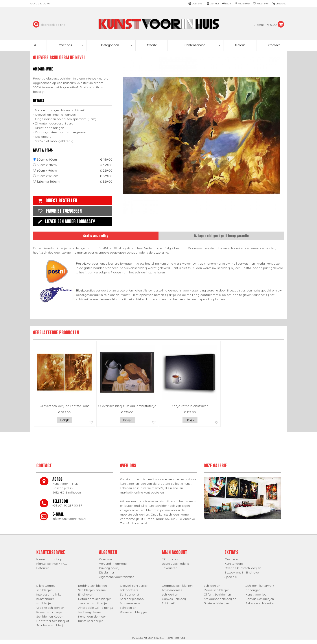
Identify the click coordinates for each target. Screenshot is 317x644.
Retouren (43, 568)
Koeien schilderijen (50, 612)
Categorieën (117, 45)
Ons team (232, 559)
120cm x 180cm (73, 182)
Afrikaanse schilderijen (220, 599)
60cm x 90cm (73, 171)
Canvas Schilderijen (260, 599)
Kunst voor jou (256, 594)
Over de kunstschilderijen (243, 568)
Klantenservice (202, 45)
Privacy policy (109, 568)
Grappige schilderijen (177, 586)
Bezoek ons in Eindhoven (242, 572)
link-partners (129, 590)
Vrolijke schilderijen (50, 608)
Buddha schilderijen (92, 586)
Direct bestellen (57, 200)
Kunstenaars (234, 564)
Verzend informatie (113, 564)
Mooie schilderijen (217, 590)
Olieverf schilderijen (134, 586)
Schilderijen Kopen (50, 616)
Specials (231, 577)
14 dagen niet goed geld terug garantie (221, 236)
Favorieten (170, 568)
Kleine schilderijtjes (134, 612)
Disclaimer (107, 572)
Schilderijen (212, 586)
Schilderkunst (130, 594)
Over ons (71, 45)
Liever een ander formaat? (66, 221)
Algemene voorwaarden (117, 577)
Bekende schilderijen (260, 603)
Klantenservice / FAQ (52, 564)
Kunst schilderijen (91, 621)
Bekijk (65, 420)
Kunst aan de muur (92, 616)
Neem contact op (49, 559)
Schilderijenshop (132, 599)
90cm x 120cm (73, 176)
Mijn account (171, 559)
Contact (274, 45)
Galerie (240, 45)
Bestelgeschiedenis (176, 564)
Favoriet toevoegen (59, 211)
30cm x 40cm (73, 160)
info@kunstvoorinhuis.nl (69, 519)
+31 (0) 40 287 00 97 (67, 505)
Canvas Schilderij (174, 599)
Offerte (151, 45)
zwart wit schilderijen (93, 603)
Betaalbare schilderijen (95, 599)
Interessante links (49, 594)
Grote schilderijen (216, 603)
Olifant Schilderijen (217, 594)
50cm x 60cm (73, 165)
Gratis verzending (96, 236)
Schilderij (168, 603)
